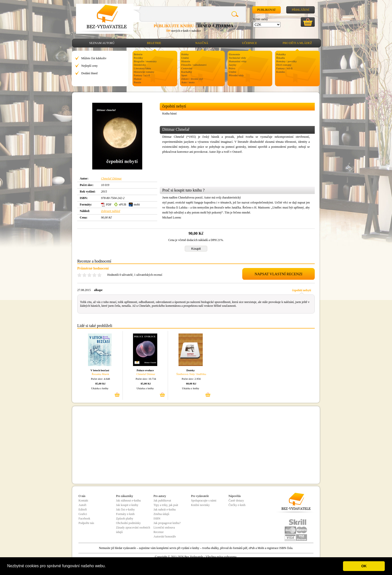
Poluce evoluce (145, 370)
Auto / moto (188, 82)
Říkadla (280, 58)
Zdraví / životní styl (192, 79)
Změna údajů (161, 514)
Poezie (137, 82)
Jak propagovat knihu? (167, 523)
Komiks (281, 72)
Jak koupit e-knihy (127, 505)
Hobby (185, 54)
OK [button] (364, 566)
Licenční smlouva (164, 527)
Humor (138, 79)
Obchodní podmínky (128, 523)
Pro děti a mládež (297, 43)
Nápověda (235, 496)
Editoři (83, 509)
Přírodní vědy (236, 75)
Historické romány (144, 72)
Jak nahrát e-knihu (165, 509)
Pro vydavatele (200, 496)
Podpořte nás (86, 523)
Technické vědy (237, 58)
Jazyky (233, 65)
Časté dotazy (236, 500)
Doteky (190, 370)
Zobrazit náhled (110, 211)
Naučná (202, 43)
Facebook (84, 518)
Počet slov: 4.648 (100, 379)
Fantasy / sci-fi (142, 75)
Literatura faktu (142, 68)
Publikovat (266, 10)
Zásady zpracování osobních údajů (133, 530)
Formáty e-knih (125, 514)
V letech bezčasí (100, 370)
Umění (185, 58)
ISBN (157, 518)
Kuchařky (187, 72)
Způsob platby (125, 518)
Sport (184, 75)
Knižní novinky (200, 505)
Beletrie (154, 43)
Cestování (187, 68)
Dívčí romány (284, 65)
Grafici (83, 514)
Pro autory (160, 496)
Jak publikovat (162, 500)
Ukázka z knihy (100, 388)
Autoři (82, 505)
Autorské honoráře (165, 536)
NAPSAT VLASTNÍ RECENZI (278, 274)
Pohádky (281, 54)
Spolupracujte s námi (204, 500)
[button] (107, 566)
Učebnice (249, 43)
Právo (232, 68)
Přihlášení (300, 10)
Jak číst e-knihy (125, 509)
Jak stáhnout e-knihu (128, 500)
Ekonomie (234, 54)
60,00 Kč (191, 383)
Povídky (138, 58)
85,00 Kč (100, 383)
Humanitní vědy (238, 61)
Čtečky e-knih (237, 505)
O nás (82, 496)
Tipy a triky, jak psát (166, 505)
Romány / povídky (286, 61)
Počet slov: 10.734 (146, 379)
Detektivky (140, 65)
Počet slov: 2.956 (191, 379)
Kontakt (83, 500)
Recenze (159, 532)
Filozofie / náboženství (194, 65)
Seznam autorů (102, 43)
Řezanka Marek (100, 374)
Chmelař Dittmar (111, 178)
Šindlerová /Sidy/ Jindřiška (191, 374)
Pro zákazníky (124, 496)
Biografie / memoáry (145, 61)
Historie (186, 61)
